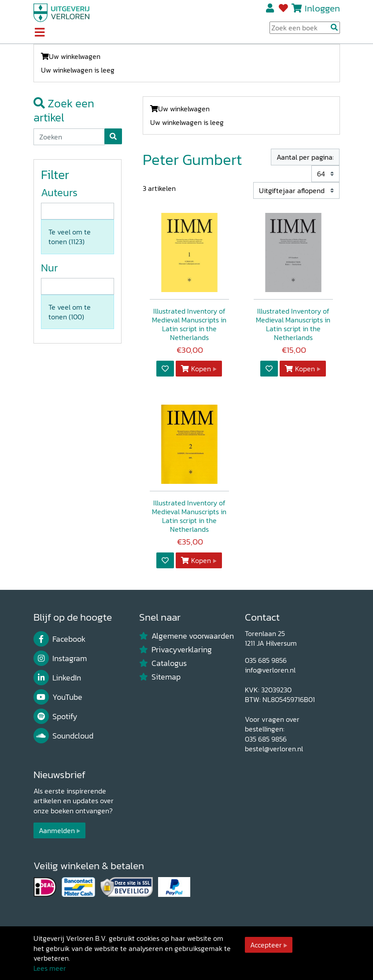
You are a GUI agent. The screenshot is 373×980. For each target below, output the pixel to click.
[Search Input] (305, 28)
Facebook (60, 639)
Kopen (196, 369)
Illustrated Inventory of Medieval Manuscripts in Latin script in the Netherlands (189, 324)
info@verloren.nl (270, 670)
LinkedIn (57, 678)
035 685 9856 (266, 660)
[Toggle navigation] (40, 33)
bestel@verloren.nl (274, 749)
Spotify (56, 717)
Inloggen (322, 8)
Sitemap (160, 677)
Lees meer (50, 968)
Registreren (271, 8)
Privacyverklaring (176, 650)
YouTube (58, 697)
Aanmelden (57, 830)
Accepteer (266, 945)
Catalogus (163, 663)
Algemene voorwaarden (187, 636)
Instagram (60, 658)
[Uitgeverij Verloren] (62, 12)
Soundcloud (64, 736)
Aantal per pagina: (305, 157)
